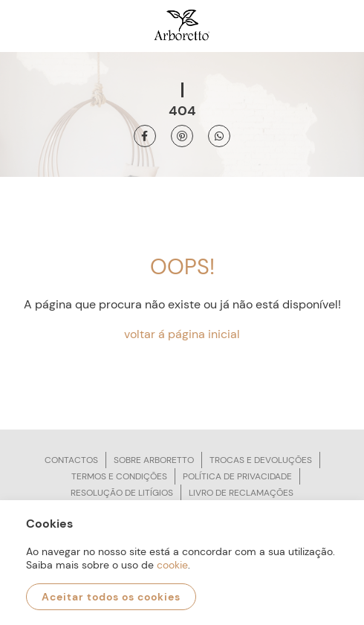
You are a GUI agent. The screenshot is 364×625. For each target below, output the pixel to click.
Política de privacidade (237, 476)
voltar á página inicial (182, 334)
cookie (172, 565)
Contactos (71, 460)
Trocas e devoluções (261, 460)
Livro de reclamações (241, 493)
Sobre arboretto (154, 460)
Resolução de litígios (122, 493)
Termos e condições (119, 476)
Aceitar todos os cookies (111, 597)
